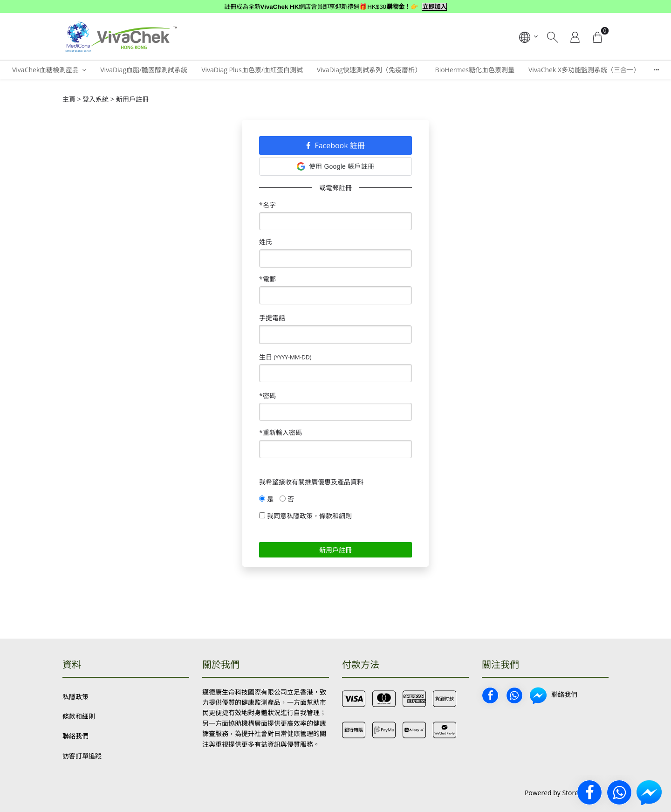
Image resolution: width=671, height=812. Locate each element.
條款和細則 (79, 716)
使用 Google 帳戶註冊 (335, 166)
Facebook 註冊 (335, 145)
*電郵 (267, 279)
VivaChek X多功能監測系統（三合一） (584, 70)
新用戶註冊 (335, 550)
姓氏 (266, 242)
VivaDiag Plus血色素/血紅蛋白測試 (252, 70)
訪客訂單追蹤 (82, 756)
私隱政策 (75, 697)
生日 (285, 357)
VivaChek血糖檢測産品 (45, 70)
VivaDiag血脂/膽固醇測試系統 (144, 70)
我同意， (305, 516)
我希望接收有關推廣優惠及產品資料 (311, 482)
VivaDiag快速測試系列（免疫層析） (369, 70)
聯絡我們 (75, 736)
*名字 (267, 205)
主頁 (69, 99)
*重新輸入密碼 (281, 432)
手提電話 (272, 318)
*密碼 (267, 396)
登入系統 (96, 99)
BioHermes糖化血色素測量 (475, 70)
